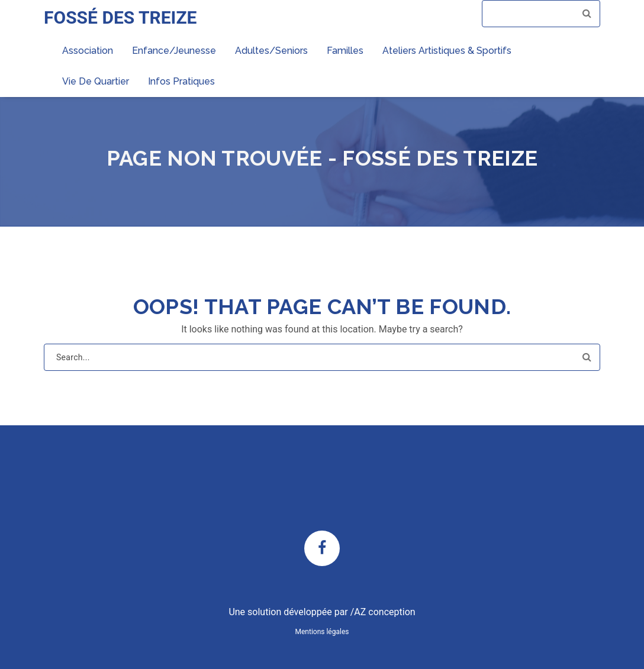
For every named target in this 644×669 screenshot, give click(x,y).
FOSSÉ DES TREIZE (120, 17)
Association (88, 51)
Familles (345, 51)
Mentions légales (322, 632)
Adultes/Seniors (271, 51)
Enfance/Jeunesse (174, 51)
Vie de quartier (96, 81)
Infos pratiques (181, 81)
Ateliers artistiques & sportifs (447, 51)
